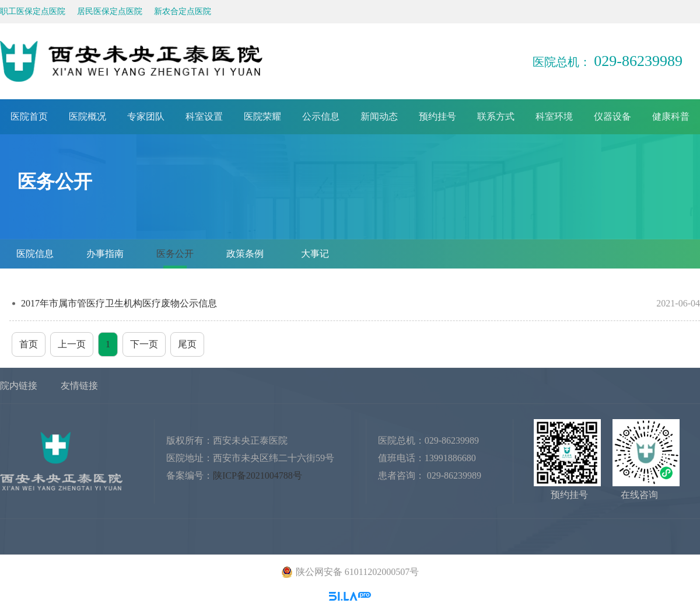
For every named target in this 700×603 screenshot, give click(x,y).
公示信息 (321, 116)
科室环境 (554, 116)
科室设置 (204, 116)
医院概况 (87, 116)
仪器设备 (612, 116)
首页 (29, 344)
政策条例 (245, 254)
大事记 (315, 254)
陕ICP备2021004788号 (258, 475)
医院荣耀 (262, 116)
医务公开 (175, 254)
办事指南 (105, 254)
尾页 (187, 344)
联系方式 (496, 116)
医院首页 (29, 116)
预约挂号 (437, 116)
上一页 (72, 344)
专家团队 (146, 116)
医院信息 (35, 254)
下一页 (144, 344)
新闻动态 (379, 116)
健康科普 (671, 116)
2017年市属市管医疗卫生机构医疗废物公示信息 (360, 303)
